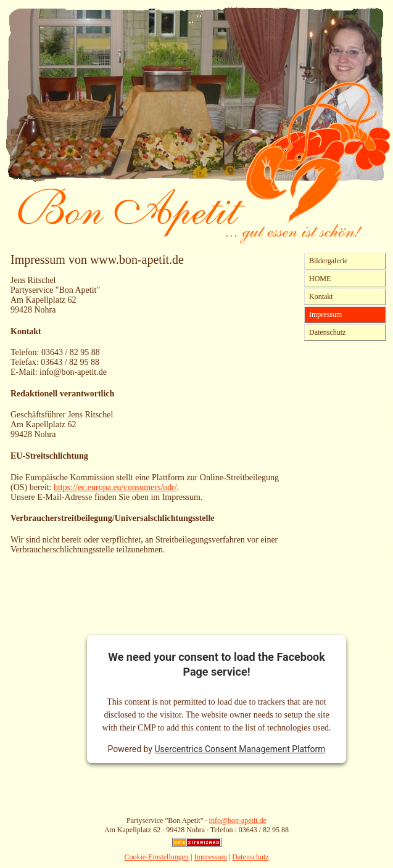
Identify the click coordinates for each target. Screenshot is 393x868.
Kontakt (321, 297)
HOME (320, 279)
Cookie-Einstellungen (156, 857)
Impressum (325, 314)
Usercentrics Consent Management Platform (240, 749)
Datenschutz (327, 332)
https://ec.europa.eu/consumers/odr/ (115, 487)
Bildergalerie (328, 261)
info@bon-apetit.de (238, 821)
